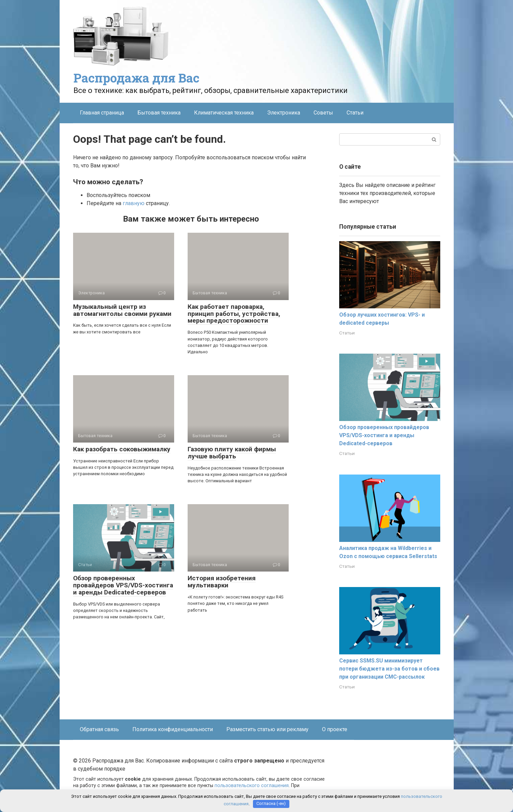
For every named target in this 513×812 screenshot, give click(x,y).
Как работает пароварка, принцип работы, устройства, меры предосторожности (234, 314)
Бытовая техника (159, 113)
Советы (323, 113)
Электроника (284, 113)
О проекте (335, 729)
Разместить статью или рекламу (267, 729)
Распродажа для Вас (136, 78)
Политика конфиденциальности (173, 729)
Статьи (355, 113)
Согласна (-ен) (271, 804)
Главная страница (102, 113)
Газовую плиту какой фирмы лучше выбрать (232, 453)
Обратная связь (99, 729)
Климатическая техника (224, 113)
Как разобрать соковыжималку (122, 449)
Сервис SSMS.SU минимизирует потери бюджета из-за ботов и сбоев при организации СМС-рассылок (389, 669)
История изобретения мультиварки (222, 582)
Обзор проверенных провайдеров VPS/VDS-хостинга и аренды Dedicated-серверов (123, 585)
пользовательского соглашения (252, 786)
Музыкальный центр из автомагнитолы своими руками (122, 310)
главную (134, 203)
